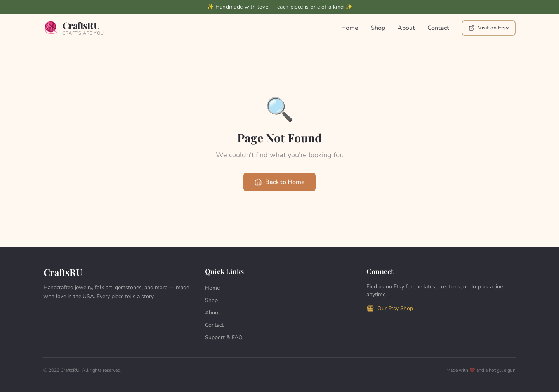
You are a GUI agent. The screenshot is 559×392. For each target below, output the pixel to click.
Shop (378, 28)
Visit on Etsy (489, 28)
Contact (438, 28)
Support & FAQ (224, 337)
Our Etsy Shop (390, 309)
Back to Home (279, 182)
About (406, 28)
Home (350, 28)
